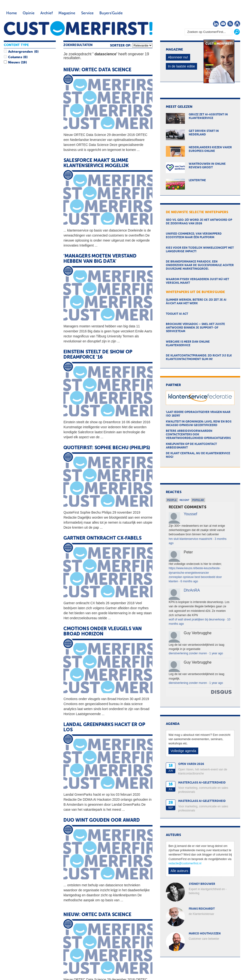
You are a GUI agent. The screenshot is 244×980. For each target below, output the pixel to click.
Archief (46, 13)
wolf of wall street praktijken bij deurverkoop (197, 619)
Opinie (29, 13)
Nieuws (14, 62)
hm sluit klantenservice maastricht (190, 539)
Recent (185, 500)
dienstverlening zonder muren (188, 653)
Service (87, 13)
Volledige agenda (183, 751)
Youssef (190, 514)
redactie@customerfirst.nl (185, 863)
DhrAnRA (192, 590)
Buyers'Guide (111, 13)
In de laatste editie (182, 66)
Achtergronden (20, 52)
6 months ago (189, 581)
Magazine (67, 13)
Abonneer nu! (178, 57)
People (172, 500)
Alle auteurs (179, 871)
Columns (15, 57)
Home (12, 13)
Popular (198, 500)
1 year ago (216, 653)
